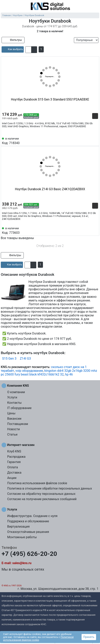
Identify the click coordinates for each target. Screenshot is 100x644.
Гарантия (14, 462)
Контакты (14, 403)
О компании (16, 392)
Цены (11, 413)
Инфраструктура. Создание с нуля (32, 516)
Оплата (13, 467)
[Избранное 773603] (95, 230)
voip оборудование (29, 371)
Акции (12, 478)
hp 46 (69, 374)
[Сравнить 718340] (89, 141)
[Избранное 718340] (95, 141)
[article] (13, 49)
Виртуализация (18, 527)
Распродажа (16, 457)
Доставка (14, 473)
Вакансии (14, 419)
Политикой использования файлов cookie (38, 639)
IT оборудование (19, 408)
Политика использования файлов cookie (37, 483)
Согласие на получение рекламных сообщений (42, 499)
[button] (28, 50)
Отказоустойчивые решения (28, 532)
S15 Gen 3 (9, 359)
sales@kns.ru (22, 563)
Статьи (12, 434)
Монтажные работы (22, 537)
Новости (14, 429)
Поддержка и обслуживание (28, 521)
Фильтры (13, 40)
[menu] (4, 7)
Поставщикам (18, 424)
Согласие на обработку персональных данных (41, 494)
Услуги (12, 397)
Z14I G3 (25, 359)
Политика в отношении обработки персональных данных (50, 488)
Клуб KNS (14, 451)
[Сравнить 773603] (89, 230)
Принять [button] (89, 637)
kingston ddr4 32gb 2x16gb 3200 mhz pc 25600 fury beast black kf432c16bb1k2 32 (49, 373)
